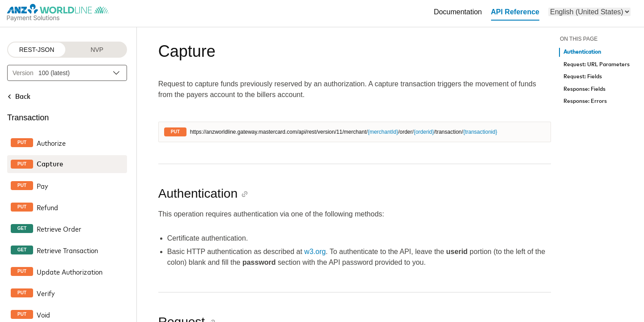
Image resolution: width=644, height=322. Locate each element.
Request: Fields (583, 77)
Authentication (582, 52)
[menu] (589, 12)
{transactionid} (480, 132)
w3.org (315, 252)
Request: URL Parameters (597, 65)
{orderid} (424, 132)
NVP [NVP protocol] (97, 50)
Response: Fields (585, 89)
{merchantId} (383, 132)
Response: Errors (585, 101)
